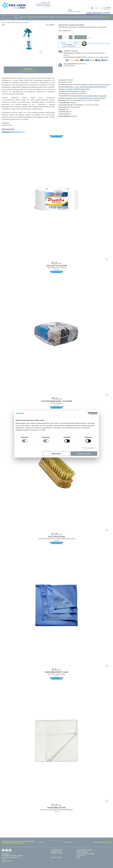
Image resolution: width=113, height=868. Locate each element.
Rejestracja (108, 9)
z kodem (69, 44)
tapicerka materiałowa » (66, 87)
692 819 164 (58, 850)
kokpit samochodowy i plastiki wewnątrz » (93, 87)
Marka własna (82, 852)
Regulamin (6, 854)
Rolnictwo (60, 17)
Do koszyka (81, 37)
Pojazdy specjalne (89, 17)
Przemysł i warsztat (49, 17)
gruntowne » (76, 91)
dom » (76, 98)
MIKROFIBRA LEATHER (56, 808)
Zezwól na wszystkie (84, 454)
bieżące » (84, 91)
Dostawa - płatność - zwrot (13, 856)
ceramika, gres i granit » (66, 89)
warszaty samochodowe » (90, 96)
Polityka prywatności (10, 858)
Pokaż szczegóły (88, 448)
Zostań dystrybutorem (85, 854)
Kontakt (107, 13)
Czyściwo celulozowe (57, 266)
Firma (89, 13)
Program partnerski (84, 850)
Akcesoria (107, 17)
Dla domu (100, 17)
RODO (4, 859)
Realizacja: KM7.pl (56, 857)
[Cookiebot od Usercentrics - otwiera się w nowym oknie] (89, 413)
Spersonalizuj (56, 454)
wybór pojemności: (65, 30)
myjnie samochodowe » (86, 98)
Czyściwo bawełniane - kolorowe (56, 401)
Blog (78, 858)
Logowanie (107, 7)
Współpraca (97, 13)
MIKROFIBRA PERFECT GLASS (57, 672)
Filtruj (24, 17)
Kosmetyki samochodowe (74, 17)
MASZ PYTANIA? (102, 842)
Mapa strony (7, 861)
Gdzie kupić (81, 856)
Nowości (31, 17)
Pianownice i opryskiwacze (21, 22)
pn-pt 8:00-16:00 (86, 65)
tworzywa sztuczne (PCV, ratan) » (100, 84)
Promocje (38, 17)
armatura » (85, 84)
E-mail (42, 842)
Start (3, 22)
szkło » (77, 87)
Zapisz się (69, 842)
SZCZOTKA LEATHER (57, 537)
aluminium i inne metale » (82, 89)
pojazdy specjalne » (100, 98)
